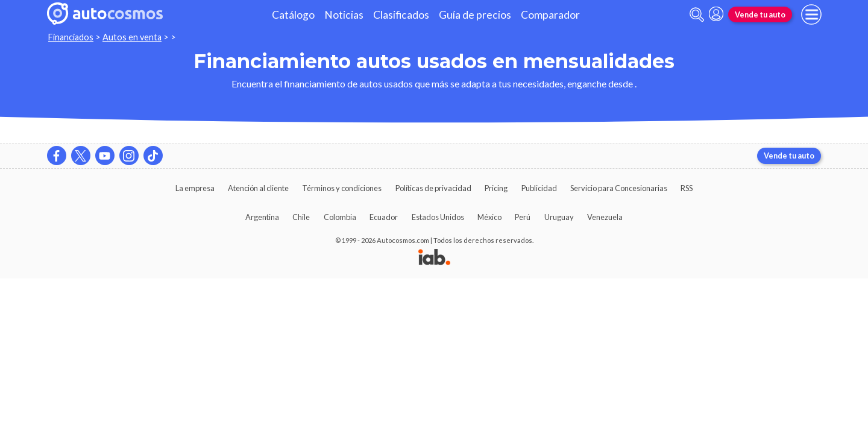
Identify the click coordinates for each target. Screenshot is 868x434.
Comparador (550, 15)
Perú (523, 217)
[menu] (811, 14)
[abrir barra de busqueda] (697, 15)
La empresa (195, 188)
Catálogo (293, 15)
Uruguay (559, 217)
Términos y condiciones (342, 188)
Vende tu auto (760, 14)
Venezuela (605, 217)
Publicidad (539, 188)
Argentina (262, 217)
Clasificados (401, 15)
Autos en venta (132, 37)
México (489, 217)
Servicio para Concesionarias (619, 188)
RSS (687, 188)
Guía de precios (475, 15)
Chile (301, 217)
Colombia (340, 217)
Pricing (496, 188)
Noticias (344, 15)
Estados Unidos (438, 217)
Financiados (71, 37)
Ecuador (384, 217)
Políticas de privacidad (433, 188)
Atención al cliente (258, 188)
